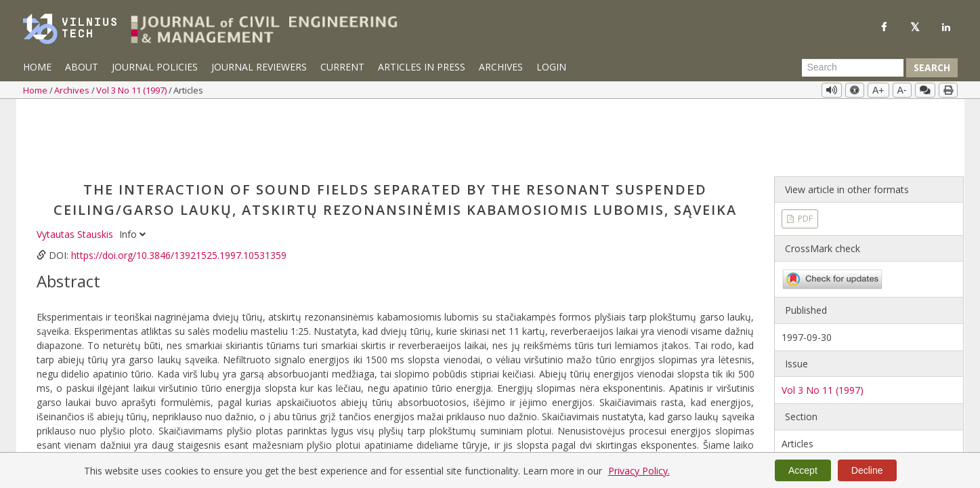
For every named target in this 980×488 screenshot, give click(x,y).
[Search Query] (853, 68)
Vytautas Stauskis (76, 170)
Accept (803, 470)
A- (902, 90)
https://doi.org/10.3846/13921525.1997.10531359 (179, 191)
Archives (501, 67)
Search (932, 67)
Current (342, 67)
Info (132, 170)
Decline (867, 470)
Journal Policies (155, 67)
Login (551, 67)
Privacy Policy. (639, 471)
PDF (804, 154)
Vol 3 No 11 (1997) (132, 90)
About (82, 67)
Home (37, 67)
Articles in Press (422, 67)
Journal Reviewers (259, 67)
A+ (878, 90)
